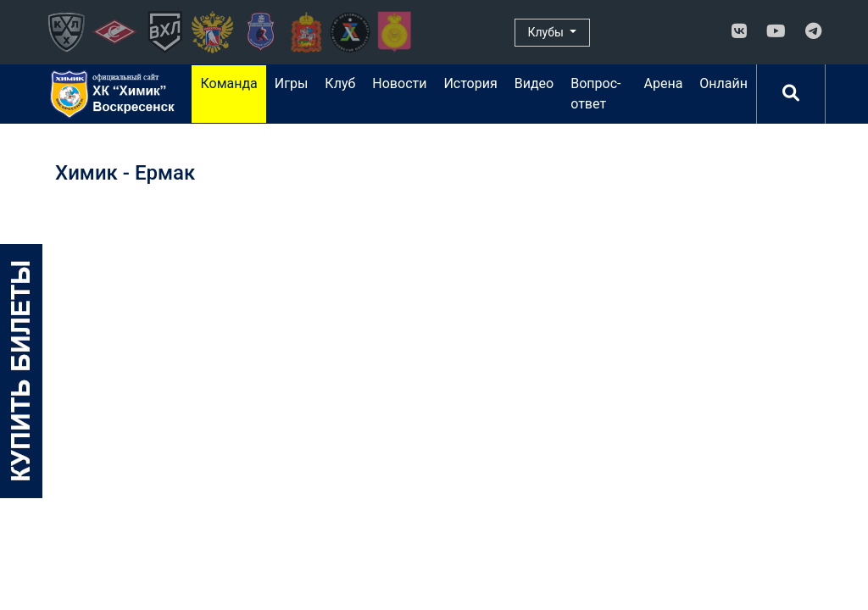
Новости (399, 83)
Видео (534, 83)
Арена (664, 83)
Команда (228, 83)
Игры (292, 83)
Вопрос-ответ (595, 94)
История (470, 83)
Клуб (340, 83)
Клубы (548, 32)
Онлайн (723, 83)
